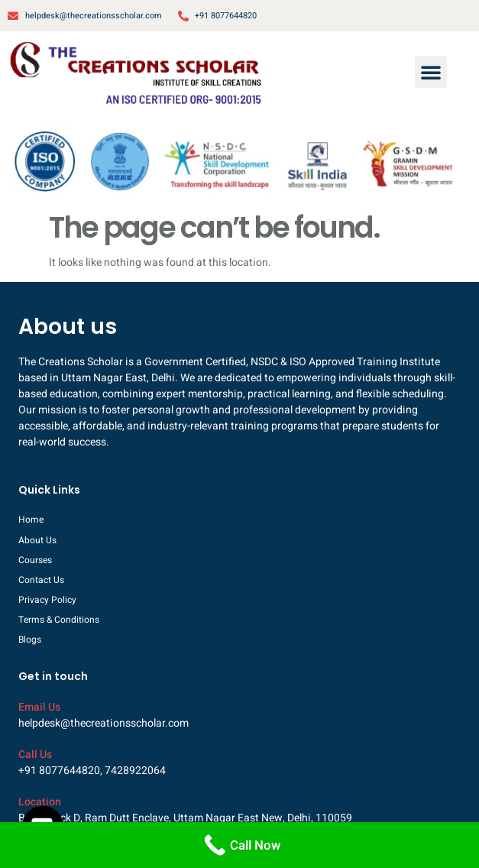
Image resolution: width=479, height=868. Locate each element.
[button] (431, 72)
